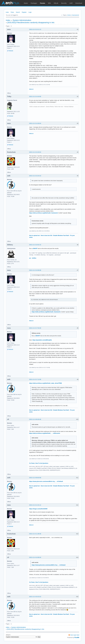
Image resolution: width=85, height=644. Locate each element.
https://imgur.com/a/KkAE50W (38, 509)
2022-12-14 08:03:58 (35, 478)
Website (11, 51)
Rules (12, 12)
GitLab (56, 3)
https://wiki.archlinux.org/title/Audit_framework (43, 213)
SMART (35, 248)
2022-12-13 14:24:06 (35, 96)
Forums (42, 3)
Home (26, 3)
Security (64, 3)
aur (30, 258)
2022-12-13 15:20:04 (35, 152)
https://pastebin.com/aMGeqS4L (42, 340)
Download (79, 3)
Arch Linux (11, 3)
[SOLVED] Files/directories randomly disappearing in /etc (31, 22)
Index (7, 12)
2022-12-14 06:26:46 (35, 419)
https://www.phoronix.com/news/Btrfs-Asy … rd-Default (46, 481)
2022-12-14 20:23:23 (35, 597)
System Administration (22, 20)
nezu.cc (31, 89)
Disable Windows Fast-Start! (61, 235)
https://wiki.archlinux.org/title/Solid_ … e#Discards (45, 433)
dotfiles (34, 258)
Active (69, 15)
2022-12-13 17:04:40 (35, 328)
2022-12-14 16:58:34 (35, 557)
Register (24, 12)
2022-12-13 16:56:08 (35, 270)
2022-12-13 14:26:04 (35, 123)
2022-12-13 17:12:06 (35, 379)
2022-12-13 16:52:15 (35, 245)
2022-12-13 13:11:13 (35, 29)
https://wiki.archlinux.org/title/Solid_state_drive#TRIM (45, 383)
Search (18, 12)
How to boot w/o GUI (46, 235)
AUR (71, 3)
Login (30, 12)
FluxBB (77, 637)
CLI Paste (32, 463)
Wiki (49, 3)
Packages (34, 3)
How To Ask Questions (42, 463)
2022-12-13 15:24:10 (35, 176)
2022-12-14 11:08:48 (35, 534)
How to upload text (34, 235)
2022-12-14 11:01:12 (35, 505)
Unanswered (75, 15)
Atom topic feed (75, 635)
